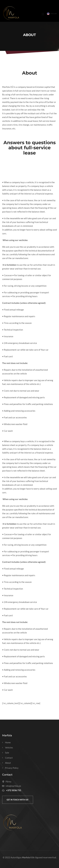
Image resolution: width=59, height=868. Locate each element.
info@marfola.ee (13, 786)
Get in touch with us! (18, 800)
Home (8, 742)
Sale (7, 753)
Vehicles (9, 748)
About (8, 763)
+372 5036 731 (14, 790)
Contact (9, 758)
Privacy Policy (12, 768)
